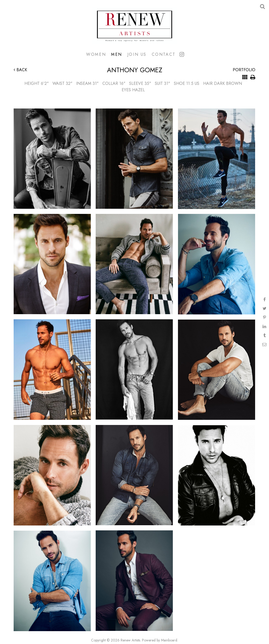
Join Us (137, 54)
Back (20, 70)
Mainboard (169, 640)
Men (117, 54)
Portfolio (244, 70)
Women (96, 54)
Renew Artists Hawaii (134, 26)
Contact (164, 54)
